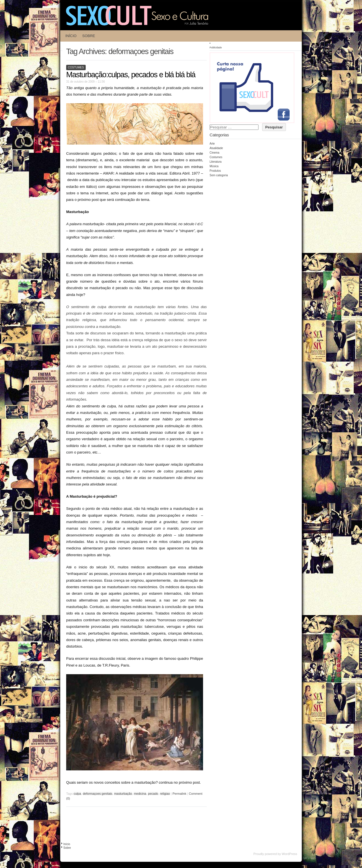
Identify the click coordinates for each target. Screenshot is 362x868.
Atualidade (216, 148)
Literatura (216, 162)
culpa (77, 794)
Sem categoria (219, 175)
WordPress (289, 854)
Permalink (179, 794)
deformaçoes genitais (98, 794)
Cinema (214, 153)
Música (214, 166)
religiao (165, 794)
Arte (212, 144)
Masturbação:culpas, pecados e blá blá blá (131, 75)
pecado (153, 794)
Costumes (76, 67)
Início (71, 36)
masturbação (123, 794)
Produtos (215, 171)
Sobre (89, 36)
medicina (140, 794)
